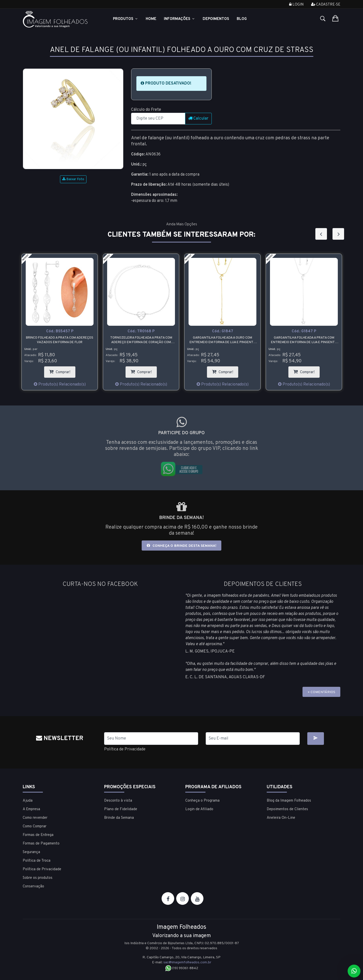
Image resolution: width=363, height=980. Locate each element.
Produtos (126, 19)
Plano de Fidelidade (121, 809)
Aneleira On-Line (281, 818)
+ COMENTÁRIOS (321, 692)
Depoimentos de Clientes (287, 809)
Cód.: (60, 331)
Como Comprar (35, 826)
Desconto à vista (118, 801)
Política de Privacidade (125, 749)
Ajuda (28, 801)
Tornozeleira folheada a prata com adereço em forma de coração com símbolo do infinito (141, 340)
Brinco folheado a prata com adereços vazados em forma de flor (60, 340)
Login (296, 5)
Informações (179, 19)
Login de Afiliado (199, 809)
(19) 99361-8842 (182, 968)
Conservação (33, 887)
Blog (242, 19)
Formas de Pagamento (41, 844)
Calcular (198, 119)
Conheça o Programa (202, 801)
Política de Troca (37, 861)
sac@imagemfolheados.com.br (187, 962)
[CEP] (158, 119)
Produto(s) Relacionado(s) (60, 385)
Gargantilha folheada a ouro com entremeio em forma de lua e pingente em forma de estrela (222, 340)
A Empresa (31, 809)
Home (151, 19)
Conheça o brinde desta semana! (181, 546)
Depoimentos (216, 19)
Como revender (35, 818)
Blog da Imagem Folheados (289, 801)
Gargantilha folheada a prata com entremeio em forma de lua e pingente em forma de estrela (304, 340)
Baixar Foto (73, 179)
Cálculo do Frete (146, 110)
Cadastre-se (326, 5)
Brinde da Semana (119, 818)
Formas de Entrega (38, 835)
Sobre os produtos (38, 878)
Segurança (31, 852)
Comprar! (62, 371)
